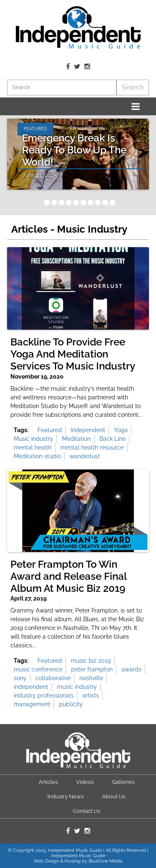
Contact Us (87, 811)
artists (91, 695)
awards (131, 669)
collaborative (53, 678)
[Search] (62, 88)
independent (31, 687)
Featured (50, 430)
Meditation (76, 439)
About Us (114, 796)
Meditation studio (37, 456)
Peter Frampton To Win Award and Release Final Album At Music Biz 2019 (68, 576)
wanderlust (85, 456)
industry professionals (44, 695)
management (32, 704)
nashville (91, 678)
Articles (48, 782)
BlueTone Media (105, 861)
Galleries (123, 782)
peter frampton (92, 669)
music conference (38, 669)
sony (20, 678)
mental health (33, 447)
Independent (88, 430)
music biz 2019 (91, 661)
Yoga (121, 430)
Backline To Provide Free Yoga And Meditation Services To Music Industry (73, 354)
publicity (71, 704)
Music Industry (33, 439)
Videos (85, 782)
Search (133, 87)
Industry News (66, 796)
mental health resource (92, 447)
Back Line (113, 439)
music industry (77, 687)
